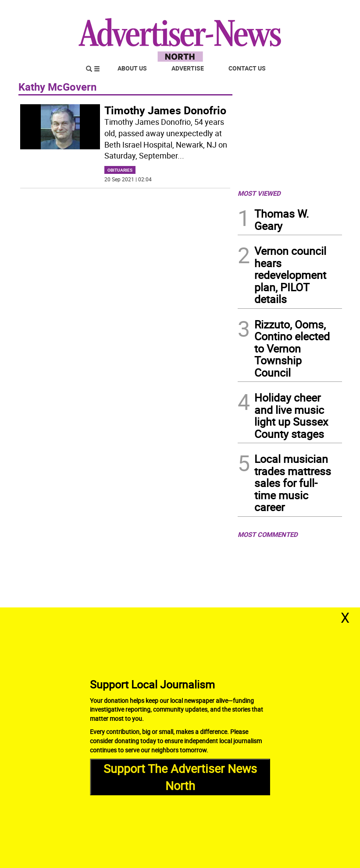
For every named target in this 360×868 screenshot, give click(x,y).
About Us (132, 68)
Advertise (188, 68)
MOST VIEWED (259, 193)
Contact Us (247, 68)
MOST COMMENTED (268, 534)
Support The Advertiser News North (180, 777)
